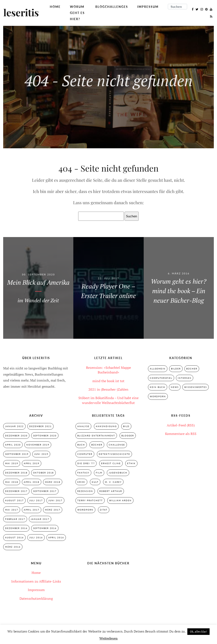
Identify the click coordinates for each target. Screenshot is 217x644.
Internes (185, 378)
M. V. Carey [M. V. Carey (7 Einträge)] (113, 482)
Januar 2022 (14, 426)
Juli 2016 (36, 537)
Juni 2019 (41, 454)
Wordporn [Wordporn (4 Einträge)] (85, 510)
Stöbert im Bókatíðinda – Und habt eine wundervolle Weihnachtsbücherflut (108, 400)
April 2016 (56, 537)
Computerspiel (161, 378)
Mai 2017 (12, 510)
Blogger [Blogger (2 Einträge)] (128, 436)
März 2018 (53, 482)
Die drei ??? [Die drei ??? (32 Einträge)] (86, 463)
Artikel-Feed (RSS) (181, 425)
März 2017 (53, 510)
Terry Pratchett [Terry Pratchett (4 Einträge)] (90, 500)
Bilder (176, 369)
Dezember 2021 (40, 426)
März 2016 (13, 547)
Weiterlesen (108, 638)
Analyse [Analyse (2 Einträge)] (83, 426)
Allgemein (158, 369)
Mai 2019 (12, 463)
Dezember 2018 (16, 473)
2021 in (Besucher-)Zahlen (108, 389)
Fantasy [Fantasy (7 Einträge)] (83, 473)
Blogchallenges (112, 7)
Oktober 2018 (43, 473)
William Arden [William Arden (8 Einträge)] (120, 500)
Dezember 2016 (16, 528)
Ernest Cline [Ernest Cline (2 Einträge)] (111, 463)
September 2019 (17, 454)
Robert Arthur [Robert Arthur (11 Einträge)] (111, 491)
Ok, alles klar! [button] (198, 632)
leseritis (21, 13)
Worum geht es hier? (77, 13)
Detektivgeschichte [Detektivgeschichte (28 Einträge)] (114, 454)
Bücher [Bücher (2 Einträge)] (97, 445)
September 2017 (45, 491)
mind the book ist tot (108, 381)
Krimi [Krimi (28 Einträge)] (81, 482)
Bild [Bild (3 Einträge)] (126, 426)
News (175, 387)
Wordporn (158, 396)
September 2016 (45, 528)
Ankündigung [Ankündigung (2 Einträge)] (106, 426)
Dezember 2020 (16, 436)
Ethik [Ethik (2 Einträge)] (131, 463)
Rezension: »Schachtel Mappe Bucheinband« (108, 370)
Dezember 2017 (16, 491)
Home (55, 7)
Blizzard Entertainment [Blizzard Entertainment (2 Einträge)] (96, 436)
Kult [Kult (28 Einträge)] (95, 482)
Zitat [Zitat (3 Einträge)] (104, 510)
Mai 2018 (12, 482)
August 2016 (14, 537)
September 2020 (45, 436)
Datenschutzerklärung (36, 598)
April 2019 (32, 463)
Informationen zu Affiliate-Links (36, 581)
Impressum (148, 7)
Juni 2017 (55, 500)
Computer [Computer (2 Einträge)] (85, 454)
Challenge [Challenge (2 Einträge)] (117, 445)
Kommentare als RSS (181, 434)
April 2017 (32, 510)
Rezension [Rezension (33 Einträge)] (85, 491)
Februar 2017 (15, 519)
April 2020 (13, 445)
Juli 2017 (36, 500)
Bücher (192, 369)
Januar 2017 (40, 519)
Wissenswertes (195, 387)
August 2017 (14, 500)
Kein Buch (158, 387)
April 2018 (32, 482)
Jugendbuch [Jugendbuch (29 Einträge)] (118, 473)
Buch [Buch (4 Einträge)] (81, 445)
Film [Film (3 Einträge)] (99, 473)
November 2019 (38, 445)
